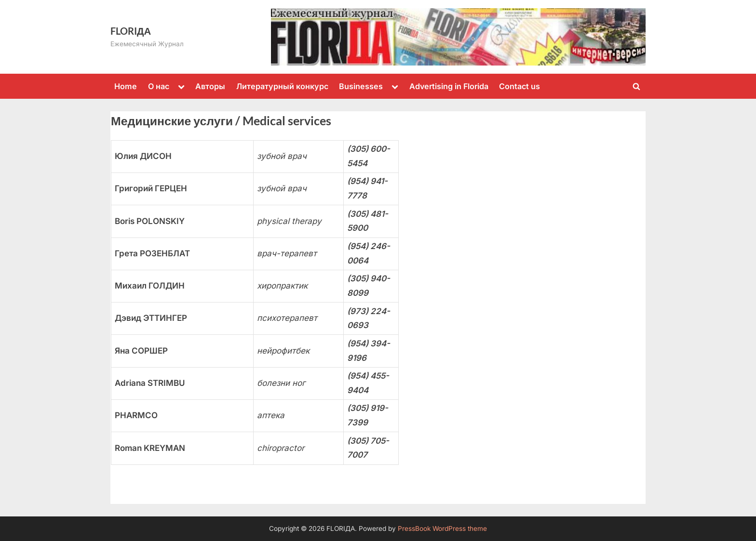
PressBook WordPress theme (442, 528)
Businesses (361, 86)
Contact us (520, 86)
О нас (159, 86)
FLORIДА (131, 31)
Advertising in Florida (449, 86)
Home (126, 86)
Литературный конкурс (282, 86)
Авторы (210, 86)
